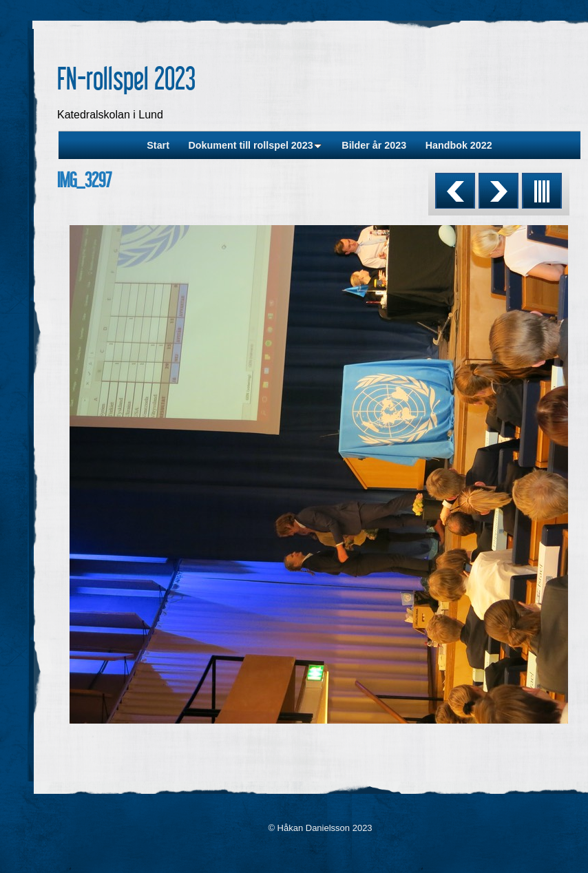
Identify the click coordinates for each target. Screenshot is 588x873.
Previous (455, 191)
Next (498, 191)
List (542, 191)
